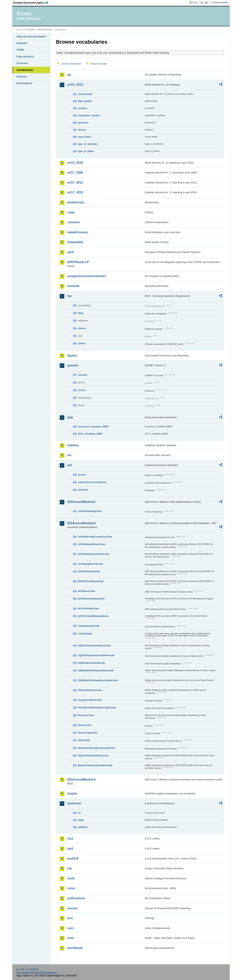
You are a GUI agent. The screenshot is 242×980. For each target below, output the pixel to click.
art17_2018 (75, 192)
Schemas (22, 63)
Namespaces (24, 83)
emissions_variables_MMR (93, 427)
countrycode (85, 94)
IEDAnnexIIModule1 (81, 502)
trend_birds (84, 137)
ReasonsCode (86, 715)
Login (195, 2)
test (70, 918)
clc (79, 813)
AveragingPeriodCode (90, 564)
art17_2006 (75, 173)
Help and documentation (31, 36)
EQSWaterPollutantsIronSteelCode (98, 680)
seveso (72, 908)
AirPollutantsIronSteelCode (93, 554)
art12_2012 (75, 85)
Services (22, 77)
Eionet (31, 29)
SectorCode (85, 725)
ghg (70, 417)
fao (70, 296)
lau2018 (73, 859)
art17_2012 (75, 183)
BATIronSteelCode (88, 608)
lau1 (70, 839)
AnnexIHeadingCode (90, 511)
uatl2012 (83, 827)
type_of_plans (86, 151)
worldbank (75, 948)
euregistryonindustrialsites (87, 276)
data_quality (85, 101)
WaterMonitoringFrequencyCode (96, 748)
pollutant (83, 490)
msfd (71, 878)
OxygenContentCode (90, 700)
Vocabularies (25, 70)
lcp (69, 868)
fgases (72, 355)
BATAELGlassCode (89, 571)
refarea (82, 328)
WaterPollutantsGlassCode (93, 756)
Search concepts (99, 64)
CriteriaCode (85, 634)
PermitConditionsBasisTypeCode (97, 707)
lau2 (70, 849)
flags (81, 313)
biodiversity (76, 202)
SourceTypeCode (88, 733)
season (82, 130)
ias (69, 455)
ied (69, 465)
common (74, 222)
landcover (74, 803)
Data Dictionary (45, 29)
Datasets (22, 43)
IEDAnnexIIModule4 (81, 780)
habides (73, 445)
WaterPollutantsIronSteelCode (95, 765)
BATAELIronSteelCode (91, 581)
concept (82, 375)
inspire (72, 794)
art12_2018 (75, 163)
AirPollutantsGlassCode (92, 544)
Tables (20, 50)
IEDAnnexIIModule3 (81, 523)
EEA (32, 3)
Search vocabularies (71, 64)
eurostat (73, 286)
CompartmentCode (89, 626)
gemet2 (73, 365)
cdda (71, 212)
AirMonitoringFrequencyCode (95, 537)
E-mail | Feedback (27, 969)
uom (71, 928)
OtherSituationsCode (90, 690)
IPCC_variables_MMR (90, 434)
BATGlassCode (86, 591)
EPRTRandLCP (78, 262)
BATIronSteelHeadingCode (93, 616)
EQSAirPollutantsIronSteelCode (96, 655)
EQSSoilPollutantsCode (91, 663)
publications (76, 898)
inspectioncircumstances (92, 482)
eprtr (71, 252)
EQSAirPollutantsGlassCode (94, 645)
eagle (81, 820)
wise (71, 938)
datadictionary (78, 232)
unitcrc (82, 343)
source (82, 390)
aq (69, 75)
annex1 (82, 475)
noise (71, 888)
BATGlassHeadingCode (91, 599)
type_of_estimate (88, 144)
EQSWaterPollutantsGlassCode (96, 670)
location (82, 108)
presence (83, 123)
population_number (89, 115)
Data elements (25, 57)
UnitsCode (84, 740)
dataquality (75, 242)
